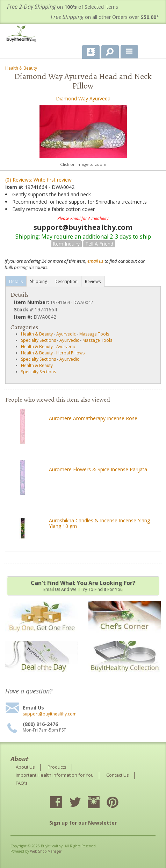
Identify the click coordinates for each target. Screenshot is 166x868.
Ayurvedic (66, 334)
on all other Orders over (105, 17)
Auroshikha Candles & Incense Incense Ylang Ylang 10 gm (99, 523)
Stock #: (24, 309)
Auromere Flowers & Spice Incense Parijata (98, 469)
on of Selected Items (63, 7)
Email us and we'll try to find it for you (83, 586)
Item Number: (32, 302)
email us (95, 261)
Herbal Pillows (70, 353)
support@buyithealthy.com (50, 714)
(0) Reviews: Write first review (38, 180)
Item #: (15, 187)
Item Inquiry (66, 244)
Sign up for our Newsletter (83, 823)
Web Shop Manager (46, 851)
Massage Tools (94, 334)
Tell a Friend (99, 244)
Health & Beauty (21, 68)
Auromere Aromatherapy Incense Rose (93, 418)
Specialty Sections (38, 340)
